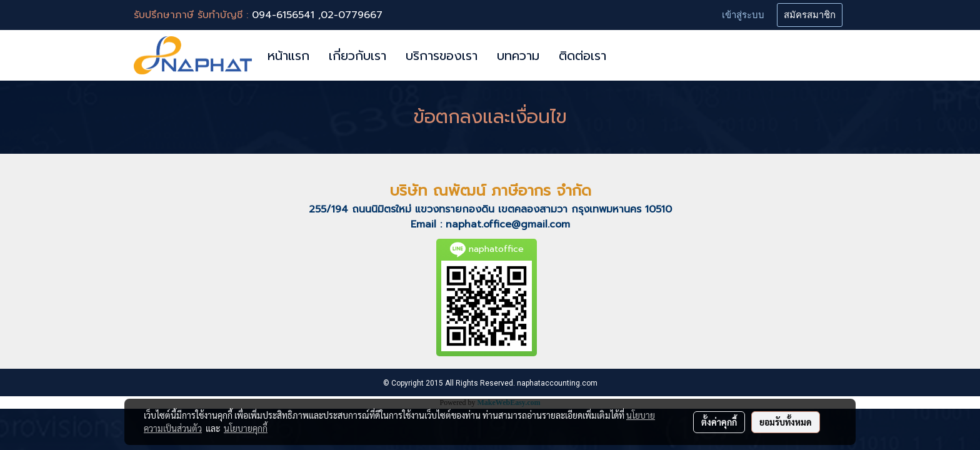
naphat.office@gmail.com (508, 224)
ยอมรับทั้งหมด (786, 422)
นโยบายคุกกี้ (246, 428)
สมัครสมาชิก (810, 15)
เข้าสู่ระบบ (743, 15)
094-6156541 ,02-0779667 (317, 15)
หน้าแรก (288, 56)
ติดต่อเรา (582, 56)
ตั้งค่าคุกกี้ (719, 422)
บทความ (518, 56)
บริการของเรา (442, 56)
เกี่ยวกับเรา (357, 56)
